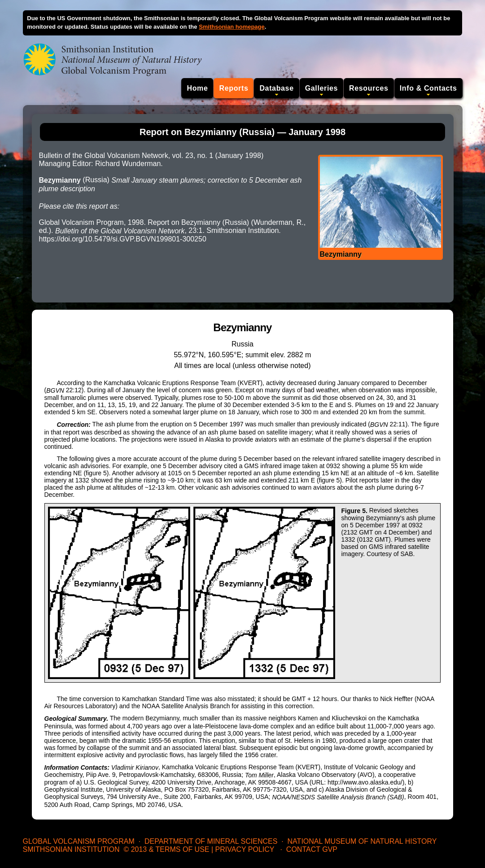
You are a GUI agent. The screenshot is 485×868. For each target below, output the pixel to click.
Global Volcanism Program (79, 841)
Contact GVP (312, 849)
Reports (234, 88)
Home (197, 88)
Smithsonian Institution (71, 849)
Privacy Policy (245, 849)
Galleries (321, 88)
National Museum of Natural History (362, 841)
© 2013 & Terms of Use (166, 849)
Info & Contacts (428, 88)
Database (276, 88)
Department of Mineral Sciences (211, 841)
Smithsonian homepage (232, 27)
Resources (369, 88)
